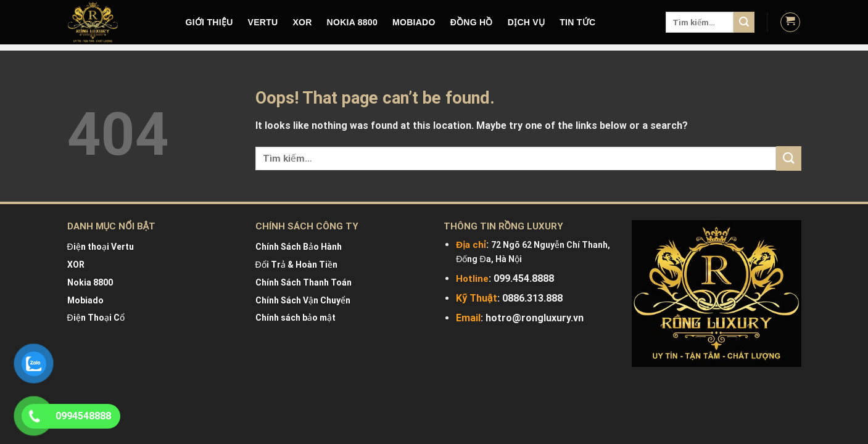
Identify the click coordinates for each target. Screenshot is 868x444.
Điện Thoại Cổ (96, 318)
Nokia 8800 (90, 282)
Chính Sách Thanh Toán (304, 282)
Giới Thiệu (209, 22)
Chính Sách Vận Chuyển (303, 300)
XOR (302, 22)
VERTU (263, 22)
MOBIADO (414, 22)
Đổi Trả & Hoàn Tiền (296, 265)
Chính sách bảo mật (296, 318)
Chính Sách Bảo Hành (299, 247)
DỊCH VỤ (527, 22)
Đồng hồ (472, 22)
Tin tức (577, 22)
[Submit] (744, 22)
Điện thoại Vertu (101, 247)
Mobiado (85, 300)
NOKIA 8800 (352, 22)
